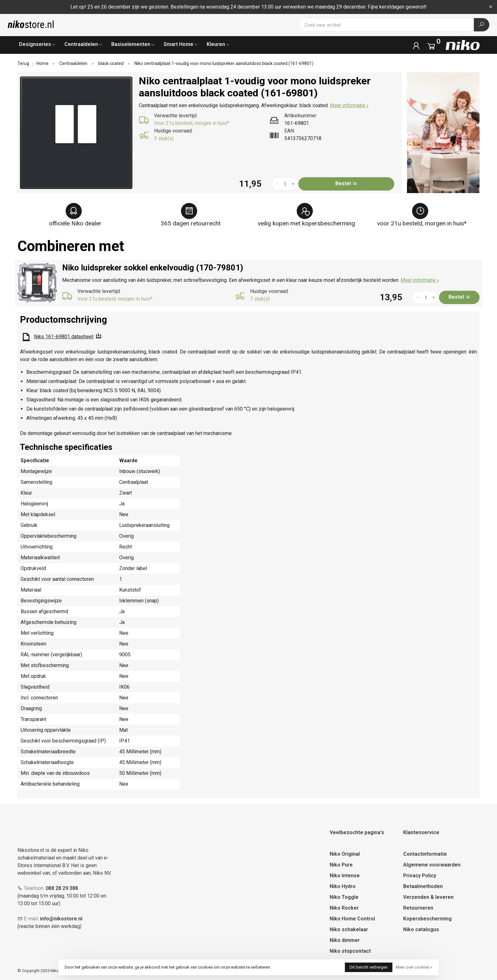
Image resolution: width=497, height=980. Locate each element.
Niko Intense (345, 876)
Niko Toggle (344, 897)
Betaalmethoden (423, 886)
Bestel (346, 183)
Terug (23, 63)
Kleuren (216, 44)
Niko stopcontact (350, 951)
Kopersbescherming (427, 919)
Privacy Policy (420, 876)
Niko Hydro (343, 886)
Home (42, 63)
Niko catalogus (421, 929)
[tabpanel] (77, 132)
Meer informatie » (349, 105)
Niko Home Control (352, 919)
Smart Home (178, 44)
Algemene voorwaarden (432, 865)
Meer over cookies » (414, 967)
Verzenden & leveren (428, 897)
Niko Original (345, 854)
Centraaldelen (81, 44)
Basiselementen (131, 44)
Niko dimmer (345, 940)
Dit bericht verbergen (369, 967)
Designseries (35, 44)
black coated (111, 63)
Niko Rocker (344, 908)
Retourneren (418, 908)
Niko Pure (341, 865)
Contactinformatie (425, 854)
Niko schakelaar (349, 929)
